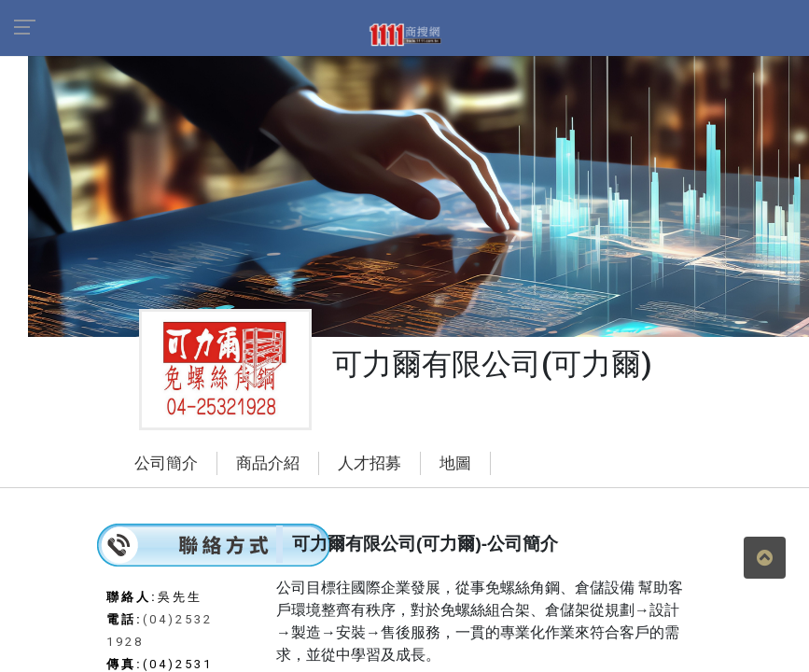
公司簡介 (166, 463)
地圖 (455, 463)
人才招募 (370, 463)
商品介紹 (268, 463)
